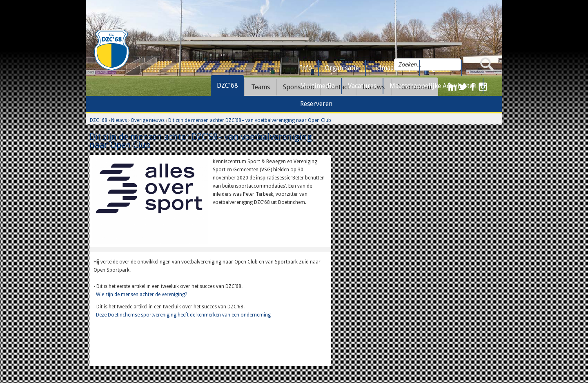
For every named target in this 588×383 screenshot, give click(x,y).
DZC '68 (99, 120)
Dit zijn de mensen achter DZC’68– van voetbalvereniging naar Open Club (250, 120)
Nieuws (119, 120)
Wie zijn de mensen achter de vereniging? (141, 294)
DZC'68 (227, 85)
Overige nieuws (148, 120)
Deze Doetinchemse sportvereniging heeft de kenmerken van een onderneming (183, 315)
